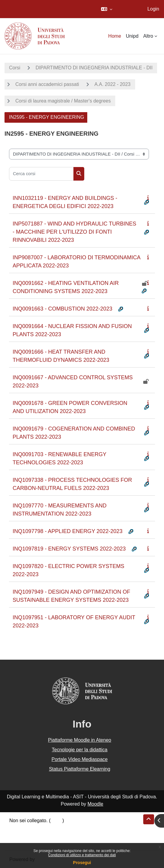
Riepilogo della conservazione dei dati (50, 828)
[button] (107, 9)
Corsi (15, 68)
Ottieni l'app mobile (30, 842)
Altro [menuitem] (148, 36)
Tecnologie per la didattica (80, 750)
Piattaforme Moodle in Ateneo (80, 740)
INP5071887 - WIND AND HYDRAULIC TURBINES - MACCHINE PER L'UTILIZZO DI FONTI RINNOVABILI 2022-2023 (74, 232)
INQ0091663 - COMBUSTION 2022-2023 (62, 309)
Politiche (18, 835)
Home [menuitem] (115, 36)
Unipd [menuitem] (132, 36)
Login (153, 9)
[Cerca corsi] (41, 174)
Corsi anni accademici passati (47, 84)
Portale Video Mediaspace (80, 759)
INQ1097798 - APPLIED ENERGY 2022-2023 (68, 531)
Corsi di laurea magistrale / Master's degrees (63, 101)
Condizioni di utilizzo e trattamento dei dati (82, 855)
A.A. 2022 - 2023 (113, 84)
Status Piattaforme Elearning (80, 769)
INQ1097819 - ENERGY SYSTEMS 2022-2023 (69, 549)
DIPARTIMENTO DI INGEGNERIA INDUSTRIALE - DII (94, 68)
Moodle (95, 804)
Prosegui (82, 863)
